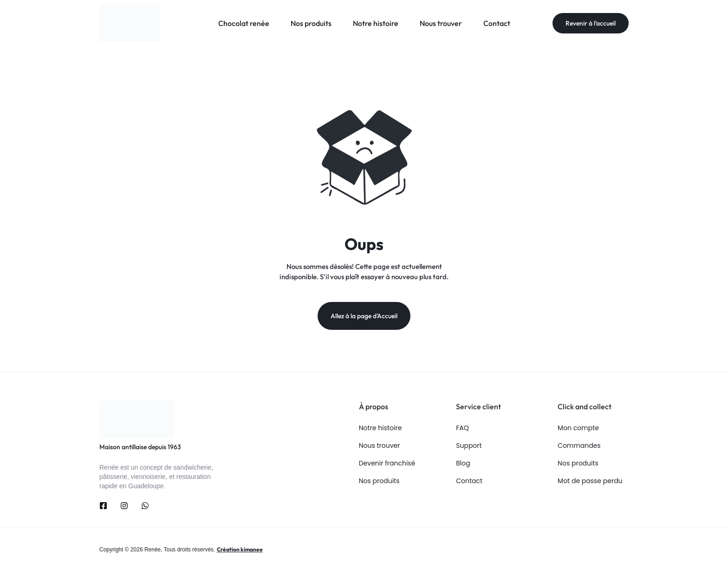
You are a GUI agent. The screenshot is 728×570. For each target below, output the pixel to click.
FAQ (462, 428)
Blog (463, 463)
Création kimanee (240, 549)
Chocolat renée (244, 23)
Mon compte (578, 428)
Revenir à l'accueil (591, 23)
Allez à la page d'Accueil (364, 316)
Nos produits (311, 23)
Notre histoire (376, 23)
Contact (497, 23)
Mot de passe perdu (590, 481)
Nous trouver (441, 23)
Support (469, 446)
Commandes (579, 446)
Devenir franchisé (387, 463)
